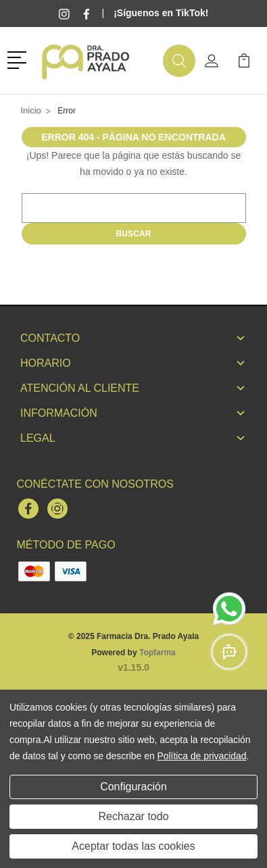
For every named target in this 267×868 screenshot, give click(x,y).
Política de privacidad (201, 756)
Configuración (133, 787)
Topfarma (157, 653)
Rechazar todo (133, 816)
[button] (19, 59)
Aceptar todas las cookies (133, 846)
